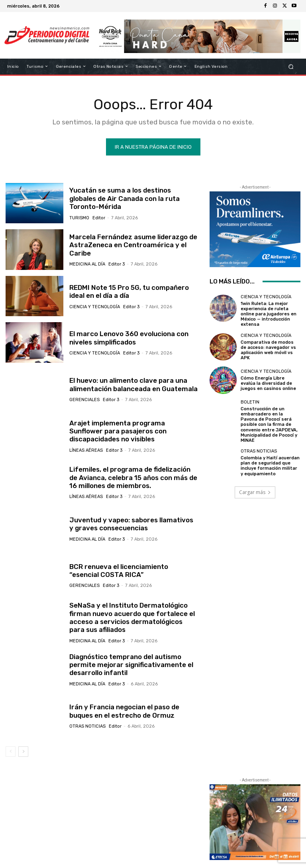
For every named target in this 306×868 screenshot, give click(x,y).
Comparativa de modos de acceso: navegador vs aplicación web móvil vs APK (268, 350)
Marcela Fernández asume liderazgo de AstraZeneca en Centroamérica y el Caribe (133, 245)
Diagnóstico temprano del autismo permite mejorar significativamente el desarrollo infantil (131, 665)
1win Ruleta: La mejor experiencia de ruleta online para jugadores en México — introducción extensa (269, 314)
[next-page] (23, 752)
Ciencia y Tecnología (95, 307)
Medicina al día (87, 264)
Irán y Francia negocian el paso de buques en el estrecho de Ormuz (124, 711)
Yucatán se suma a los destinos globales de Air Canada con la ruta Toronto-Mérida (125, 198)
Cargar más (255, 492)
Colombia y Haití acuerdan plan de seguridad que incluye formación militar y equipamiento (270, 466)
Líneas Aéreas (86, 450)
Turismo (79, 218)
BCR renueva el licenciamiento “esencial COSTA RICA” (119, 571)
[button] (291, 66)
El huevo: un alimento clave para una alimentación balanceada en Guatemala (133, 384)
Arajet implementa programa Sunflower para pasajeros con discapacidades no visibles (118, 431)
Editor (99, 218)
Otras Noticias (87, 726)
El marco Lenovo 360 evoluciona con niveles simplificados (129, 338)
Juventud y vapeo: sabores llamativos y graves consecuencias (131, 524)
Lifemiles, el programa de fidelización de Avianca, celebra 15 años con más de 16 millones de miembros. (133, 477)
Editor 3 (117, 264)
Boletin (250, 402)
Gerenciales (84, 400)
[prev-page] (11, 752)
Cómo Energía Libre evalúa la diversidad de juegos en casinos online (268, 383)
